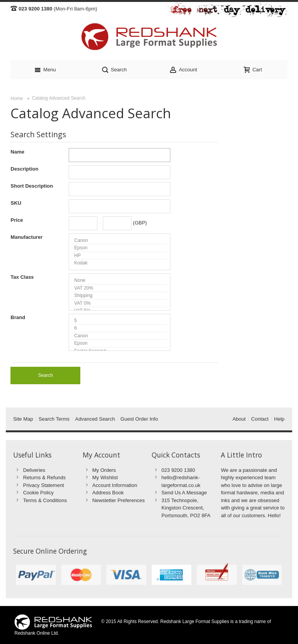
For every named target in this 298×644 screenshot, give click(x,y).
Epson (120, 248)
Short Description (32, 186)
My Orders (104, 470)
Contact (260, 419)
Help (279, 419)
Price (17, 220)
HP (120, 256)
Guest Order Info (139, 419)
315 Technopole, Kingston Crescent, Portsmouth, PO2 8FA (186, 508)
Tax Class (22, 277)
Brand (18, 317)
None (120, 281)
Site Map (23, 419)
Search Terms (54, 419)
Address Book (108, 493)
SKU (16, 203)
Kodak (120, 263)
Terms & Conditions (45, 500)
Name (17, 152)
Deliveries (34, 470)
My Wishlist (105, 477)
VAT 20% (120, 288)
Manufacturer (26, 237)
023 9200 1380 (178, 470)
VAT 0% (120, 303)
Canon (120, 241)
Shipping (120, 296)
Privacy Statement (43, 485)
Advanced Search (95, 419)
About (239, 419)
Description (24, 169)
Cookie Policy (38, 493)
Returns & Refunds (44, 477)
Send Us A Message (184, 493)
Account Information (115, 485)
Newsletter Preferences (119, 500)
